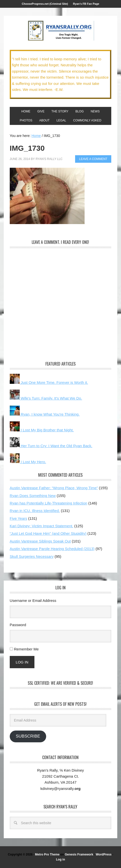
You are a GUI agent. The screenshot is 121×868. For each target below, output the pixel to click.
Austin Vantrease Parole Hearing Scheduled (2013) (52, 549)
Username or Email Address (33, 600)
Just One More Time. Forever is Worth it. (49, 382)
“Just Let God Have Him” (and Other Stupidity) (48, 533)
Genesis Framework (79, 854)
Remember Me (26, 649)
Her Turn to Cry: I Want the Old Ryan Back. (51, 446)
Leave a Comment (93, 159)
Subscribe (28, 736)
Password (18, 625)
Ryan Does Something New (33, 496)
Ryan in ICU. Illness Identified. (35, 511)
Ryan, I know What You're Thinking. (45, 414)
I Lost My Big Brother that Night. (42, 430)
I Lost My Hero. (28, 462)
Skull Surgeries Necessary (32, 556)
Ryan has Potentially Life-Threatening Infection (49, 503)
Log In (22, 662)
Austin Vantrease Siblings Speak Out (40, 541)
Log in (61, 859)
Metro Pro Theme (47, 854)
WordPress (104, 854)
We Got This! (60, 31)
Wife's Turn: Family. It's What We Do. (46, 398)
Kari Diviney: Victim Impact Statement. (42, 526)
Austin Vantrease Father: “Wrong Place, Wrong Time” (54, 488)
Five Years (18, 518)
